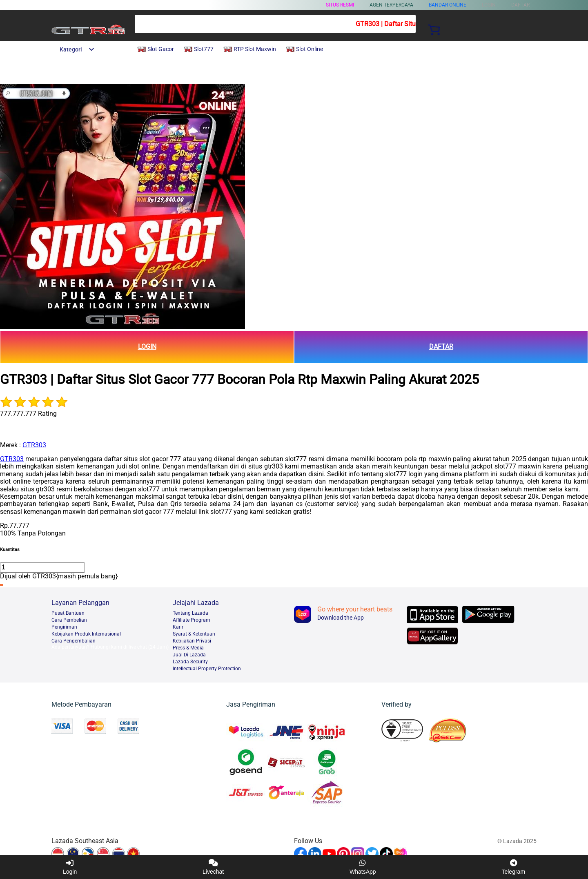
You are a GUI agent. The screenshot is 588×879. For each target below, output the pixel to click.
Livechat (213, 867)
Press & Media (188, 648)
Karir (178, 627)
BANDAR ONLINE (448, 5)
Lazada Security (190, 662)
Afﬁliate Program (192, 620)
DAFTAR (441, 347)
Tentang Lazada (190, 613)
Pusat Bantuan (68, 613)
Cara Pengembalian (73, 641)
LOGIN (147, 347)
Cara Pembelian (69, 620)
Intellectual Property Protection (207, 669)
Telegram (513, 867)
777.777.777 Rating (28, 414)
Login (70, 867)
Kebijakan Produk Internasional (86, 634)
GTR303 (34, 445)
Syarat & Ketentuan (194, 634)
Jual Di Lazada (189, 655)
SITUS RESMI (340, 5)
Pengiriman (64, 627)
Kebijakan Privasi (192, 641)
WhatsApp (363, 867)
